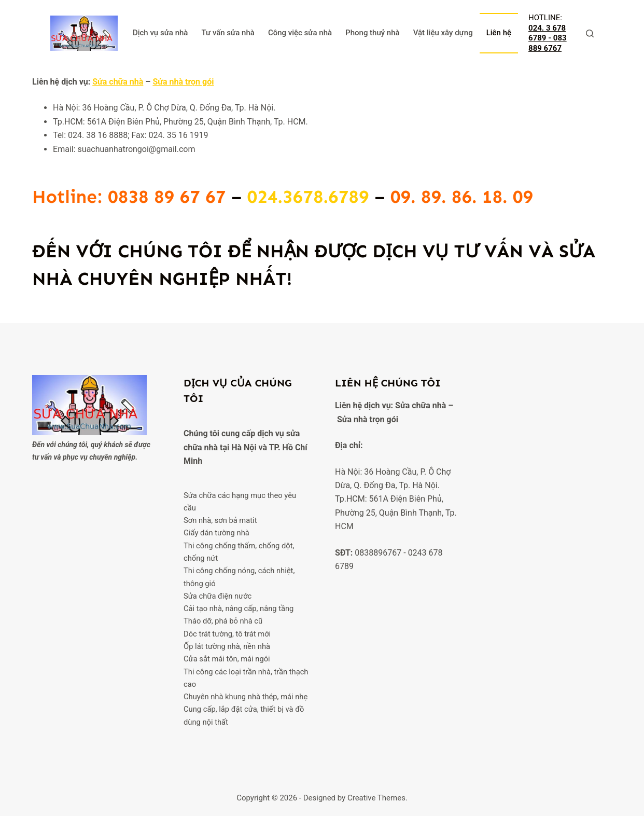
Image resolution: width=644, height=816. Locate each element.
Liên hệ (499, 33)
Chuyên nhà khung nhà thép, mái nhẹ (246, 697)
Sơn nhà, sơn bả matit (220, 520)
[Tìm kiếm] (590, 33)
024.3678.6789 (308, 197)
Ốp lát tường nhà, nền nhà (227, 646)
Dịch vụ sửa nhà (160, 33)
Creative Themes (376, 798)
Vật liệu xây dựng (443, 33)
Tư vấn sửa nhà (228, 33)
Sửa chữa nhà (118, 82)
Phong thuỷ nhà (373, 33)
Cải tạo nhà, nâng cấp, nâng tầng (239, 608)
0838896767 (378, 553)
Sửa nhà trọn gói (183, 82)
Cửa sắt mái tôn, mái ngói (227, 659)
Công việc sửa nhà (300, 33)
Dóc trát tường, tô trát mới (227, 634)
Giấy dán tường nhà (216, 533)
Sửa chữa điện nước (218, 596)
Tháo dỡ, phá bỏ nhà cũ (223, 621)
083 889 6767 (548, 43)
